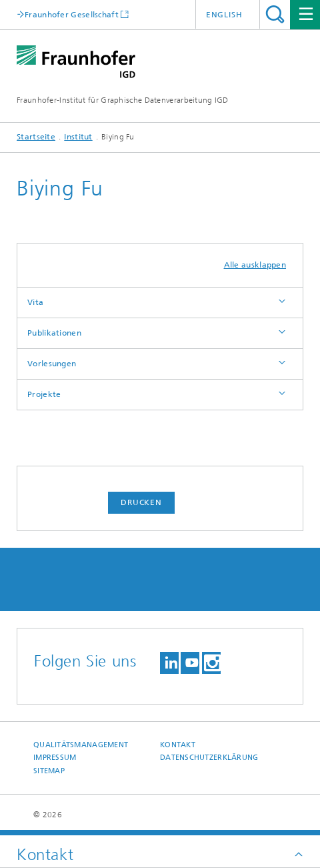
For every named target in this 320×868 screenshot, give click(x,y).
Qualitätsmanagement (81, 745)
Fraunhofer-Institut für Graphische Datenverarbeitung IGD (123, 100)
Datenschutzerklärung (209, 758)
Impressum (55, 758)
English (224, 15)
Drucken (141, 502)
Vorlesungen (52, 364)
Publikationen (54, 333)
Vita (35, 302)
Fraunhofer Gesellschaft (72, 14)
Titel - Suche (275, 14)
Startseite (36, 137)
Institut (78, 137)
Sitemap (49, 771)
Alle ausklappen (255, 265)
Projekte (44, 394)
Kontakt (178, 745)
